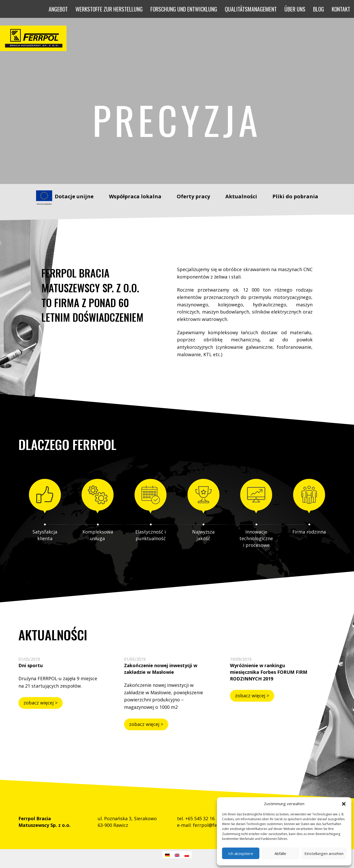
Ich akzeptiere (241, 853)
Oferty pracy (193, 196)
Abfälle (280, 853)
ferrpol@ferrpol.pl (213, 825)
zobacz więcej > (41, 703)
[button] (344, 804)
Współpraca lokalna (135, 196)
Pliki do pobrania (295, 196)
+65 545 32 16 (200, 818)
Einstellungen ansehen (324, 853)
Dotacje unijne (74, 196)
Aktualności (241, 196)
